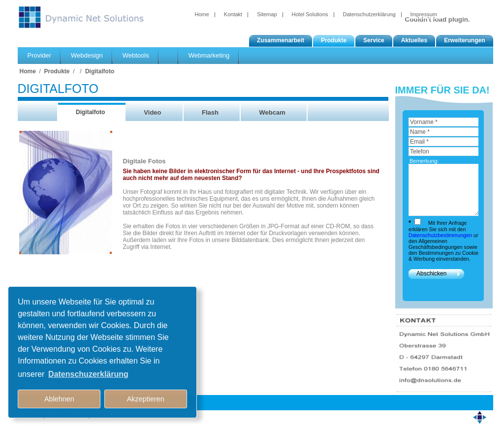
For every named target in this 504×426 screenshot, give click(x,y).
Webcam (272, 112)
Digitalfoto (100, 71)
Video (152, 112)
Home (202, 14)
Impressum (424, 14)
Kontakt (233, 14)
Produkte (57, 71)
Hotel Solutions (310, 14)
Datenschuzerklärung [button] (88, 374)
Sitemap (267, 14)
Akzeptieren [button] (146, 399)
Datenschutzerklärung (369, 14)
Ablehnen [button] (59, 399)
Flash (210, 112)
